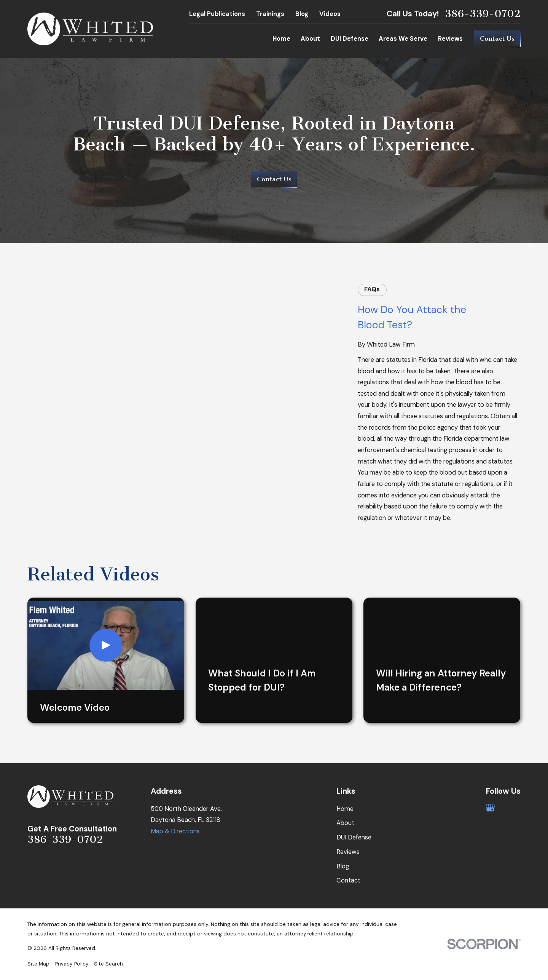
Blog (302, 14)
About (345, 823)
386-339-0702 (483, 14)
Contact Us (497, 39)
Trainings (270, 14)
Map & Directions (175, 831)
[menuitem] (38, 964)
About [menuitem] (310, 39)
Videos (330, 14)
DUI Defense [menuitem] (350, 39)
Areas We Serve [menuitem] (403, 39)
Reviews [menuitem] (450, 39)
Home (345, 809)
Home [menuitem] (281, 39)
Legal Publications (217, 14)
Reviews (348, 852)
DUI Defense (354, 837)
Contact (348, 880)
